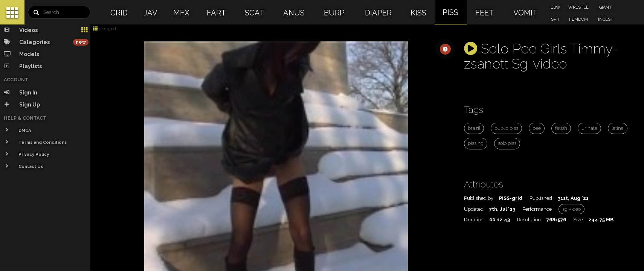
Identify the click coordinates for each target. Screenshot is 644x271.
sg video (572, 209)
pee (537, 128)
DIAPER (378, 13)
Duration (474, 220)
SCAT (255, 13)
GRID (119, 13)
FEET (485, 13)
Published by (479, 198)
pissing (476, 143)
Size (578, 220)
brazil (474, 128)
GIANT (605, 7)
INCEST (606, 19)
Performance (537, 209)
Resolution (529, 220)
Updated (474, 209)
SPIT (555, 19)
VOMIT (526, 13)
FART (217, 13)
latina (618, 128)
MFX (181, 13)
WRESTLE (578, 7)
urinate (589, 128)
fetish (561, 128)
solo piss (507, 143)
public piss (506, 128)
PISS (450, 12)
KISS (418, 13)
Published (541, 198)
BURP (334, 13)
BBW (555, 7)
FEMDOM (578, 19)
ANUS (294, 13)
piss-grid (105, 29)
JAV (150, 13)
